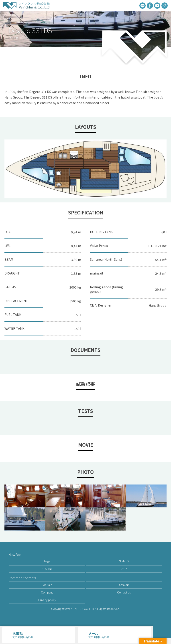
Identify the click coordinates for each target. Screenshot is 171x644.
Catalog (124, 585)
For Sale (47, 585)
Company (47, 593)
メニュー (162, 629)
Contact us (124, 593)
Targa (47, 561)
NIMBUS (124, 561)
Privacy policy (47, 600)
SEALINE (47, 569)
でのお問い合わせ (43, 635)
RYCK (124, 569)
